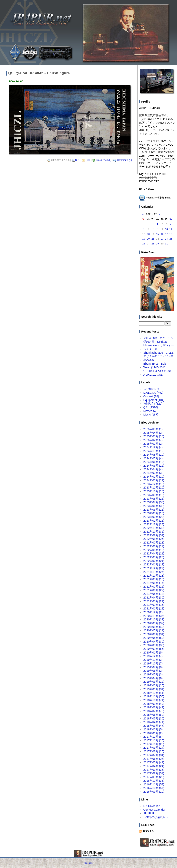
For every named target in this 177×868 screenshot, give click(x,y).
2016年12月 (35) (154, 781)
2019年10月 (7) (153, 663)
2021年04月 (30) (154, 598)
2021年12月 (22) (154, 568)
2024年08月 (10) (154, 455)
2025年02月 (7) (153, 440)
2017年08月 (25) (154, 751)
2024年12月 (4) (153, 447)
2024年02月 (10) (154, 477)
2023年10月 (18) (154, 491)
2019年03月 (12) (154, 682)
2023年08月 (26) (154, 499)
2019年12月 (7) (153, 656)
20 (148, 239)
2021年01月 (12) (154, 608)
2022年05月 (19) (154, 550)
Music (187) (151, 415)
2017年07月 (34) (154, 755)
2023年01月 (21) (154, 521)
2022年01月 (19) (154, 564)
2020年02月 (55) (154, 649)
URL (78, 160)
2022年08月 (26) (154, 539)
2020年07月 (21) (154, 630)
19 (144, 239)
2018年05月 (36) (154, 718)
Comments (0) (124, 160)
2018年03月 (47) (154, 726)
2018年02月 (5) (153, 729)
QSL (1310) (151, 407)
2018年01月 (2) (153, 733)
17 (166, 234)
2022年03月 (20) (154, 557)
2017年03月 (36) (154, 770)
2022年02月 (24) (154, 561)
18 (171, 234)
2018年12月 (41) (154, 693)
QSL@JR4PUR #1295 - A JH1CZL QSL (158, 373)
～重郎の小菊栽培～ (156, 817)
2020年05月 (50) (154, 638)
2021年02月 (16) (154, 605)
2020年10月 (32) (154, 619)
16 (162, 234)
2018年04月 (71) (154, 722)
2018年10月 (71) (154, 700)
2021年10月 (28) (154, 576)
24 (166, 239)
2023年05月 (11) (154, 510)
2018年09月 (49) (154, 704)
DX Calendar (151, 806)
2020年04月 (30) (154, 642)
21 (153, 239)
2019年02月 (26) (154, 685)
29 (157, 244)
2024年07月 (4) (153, 458)
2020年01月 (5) (153, 653)
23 (162, 239)
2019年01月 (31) (154, 689)
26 (144, 244)
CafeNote (88, 863)
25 (171, 239)
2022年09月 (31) (154, 535)
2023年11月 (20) (154, 488)
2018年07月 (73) (154, 711)
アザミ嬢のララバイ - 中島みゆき (158, 358)
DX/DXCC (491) (153, 393)
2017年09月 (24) (154, 748)
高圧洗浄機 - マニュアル (158, 338)
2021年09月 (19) (154, 579)
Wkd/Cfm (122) (153, 404)
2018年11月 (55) (154, 696)
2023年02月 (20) (154, 517)
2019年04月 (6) (153, 678)
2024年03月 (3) (153, 473)
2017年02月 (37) (154, 773)
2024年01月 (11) (154, 480)
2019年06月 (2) (153, 671)
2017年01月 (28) (154, 777)
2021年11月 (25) (154, 572)
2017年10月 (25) (154, 744)
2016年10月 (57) (154, 788)
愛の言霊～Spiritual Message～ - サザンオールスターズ (159, 345)
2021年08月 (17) (154, 583)
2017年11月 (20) (154, 740)
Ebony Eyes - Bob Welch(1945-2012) (155, 365)
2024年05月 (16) (154, 466)
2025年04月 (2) (153, 433)
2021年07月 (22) (154, 587)
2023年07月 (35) (154, 502)
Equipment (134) (154, 400)
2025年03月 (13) (154, 436)
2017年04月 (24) (154, 766)
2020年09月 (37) (154, 623)
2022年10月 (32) (154, 532)
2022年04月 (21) (154, 553)
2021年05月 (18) (154, 594)
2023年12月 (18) (154, 484)
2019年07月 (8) (153, 667)
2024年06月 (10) (154, 462)
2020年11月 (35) (154, 616)
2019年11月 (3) (153, 660)
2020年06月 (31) (154, 634)
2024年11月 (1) (153, 451)
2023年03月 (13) (154, 513)
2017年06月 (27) (154, 759)
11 (171, 229)
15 (157, 234)
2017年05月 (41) (154, 762)
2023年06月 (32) (154, 506)
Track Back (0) (104, 160)
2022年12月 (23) (154, 524)
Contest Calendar (154, 810)
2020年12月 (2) (153, 612)
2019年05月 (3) (153, 674)
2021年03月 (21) (154, 601)
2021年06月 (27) (154, 590)
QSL (88, 160)
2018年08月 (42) (154, 707)
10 (166, 229)
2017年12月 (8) (153, 737)
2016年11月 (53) (154, 784)
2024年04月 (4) (153, 469)
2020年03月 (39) (154, 645)
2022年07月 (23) (154, 543)
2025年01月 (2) (153, 444)
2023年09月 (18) (154, 495)
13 (148, 234)
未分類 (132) (151, 389)
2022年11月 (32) (154, 528)
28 (153, 244)
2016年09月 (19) (154, 792)
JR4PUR (149, 813)
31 (166, 244)
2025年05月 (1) (153, 429)
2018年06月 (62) (154, 715)
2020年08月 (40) (154, 627)
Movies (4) (150, 411)
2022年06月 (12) (154, 546)
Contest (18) (151, 396)
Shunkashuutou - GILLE (159, 353)
